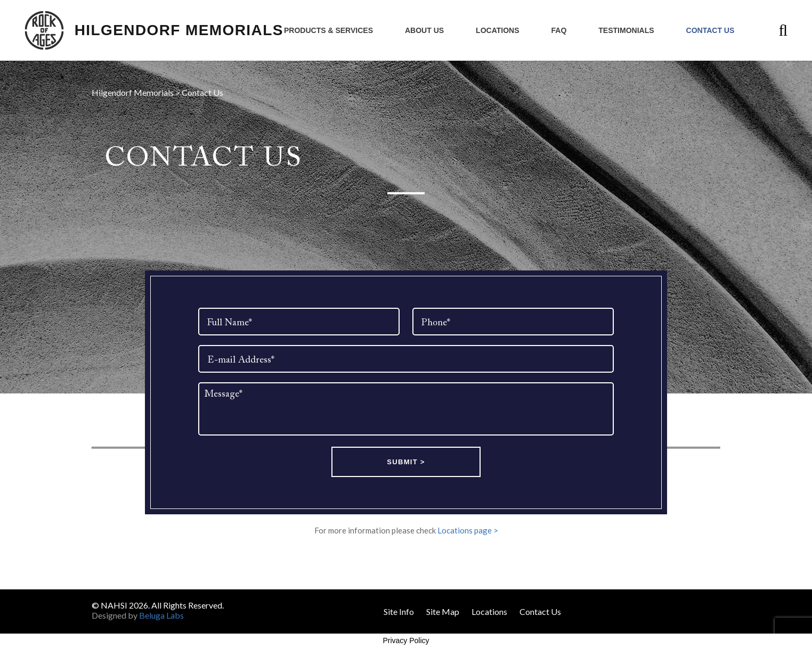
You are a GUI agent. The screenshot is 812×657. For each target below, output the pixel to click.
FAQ (559, 30)
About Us (424, 30)
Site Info (399, 611)
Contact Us (710, 30)
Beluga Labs (161, 615)
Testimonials (626, 30)
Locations (497, 30)
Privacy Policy (406, 640)
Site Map (443, 611)
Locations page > (468, 530)
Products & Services (328, 30)
